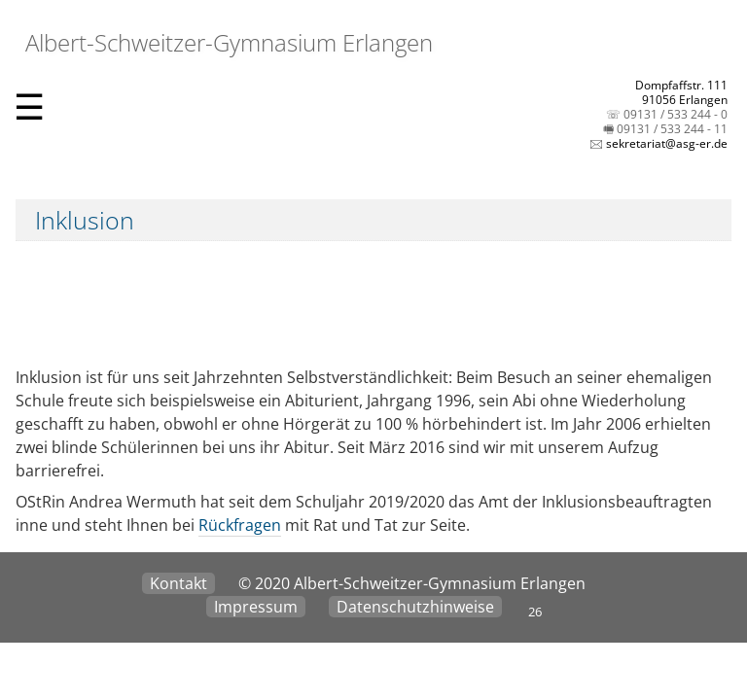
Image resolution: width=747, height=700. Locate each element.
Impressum (256, 607)
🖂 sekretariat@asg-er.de (658, 143)
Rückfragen (240, 525)
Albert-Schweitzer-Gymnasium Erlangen (226, 42)
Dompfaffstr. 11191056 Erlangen (681, 92)
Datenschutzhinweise (415, 607)
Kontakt (178, 583)
